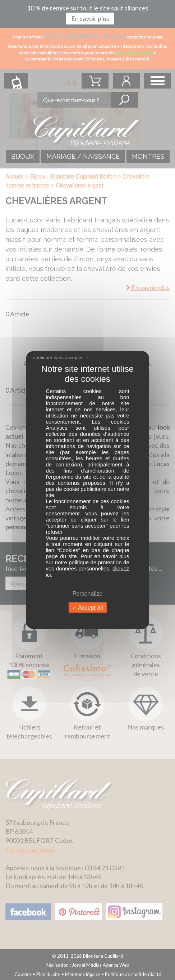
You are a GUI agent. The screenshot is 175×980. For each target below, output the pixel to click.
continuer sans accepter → (61, 357)
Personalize (88, 594)
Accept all (88, 608)
